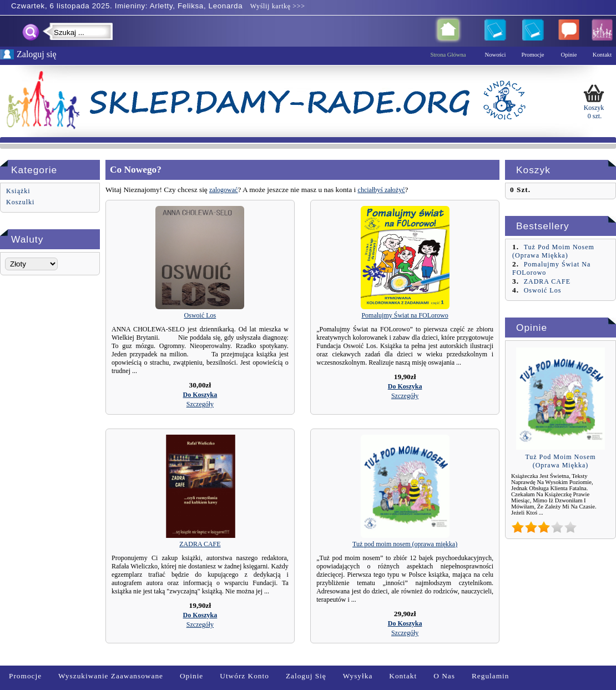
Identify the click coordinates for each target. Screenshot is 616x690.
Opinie (191, 676)
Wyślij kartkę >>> (276, 6)
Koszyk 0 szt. (594, 101)
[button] (200, 395)
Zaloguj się (306, 676)
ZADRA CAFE (200, 544)
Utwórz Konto (244, 676)
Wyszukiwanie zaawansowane (111, 676)
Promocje (25, 676)
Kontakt (403, 676)
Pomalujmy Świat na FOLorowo (405, 315)
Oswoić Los (200, 315)
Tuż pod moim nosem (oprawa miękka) (405, 544)
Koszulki (20, 202)
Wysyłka (358, 676)
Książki (18, 191)
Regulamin (491, 676)
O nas (444, 676)
